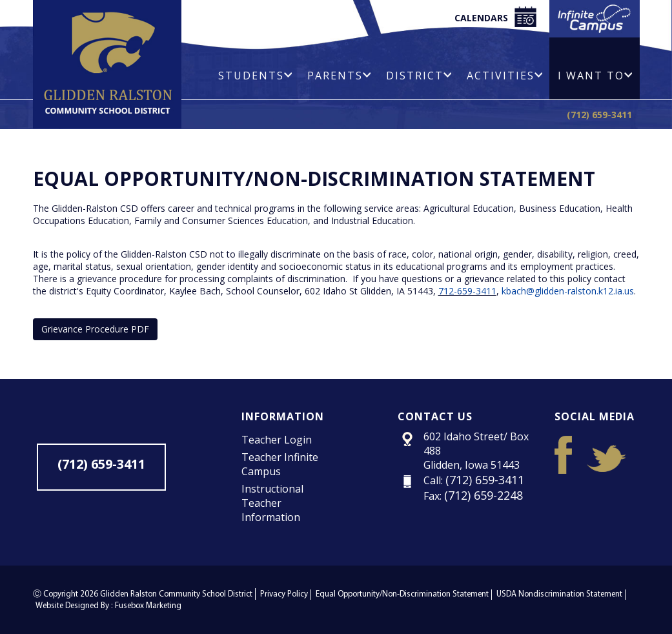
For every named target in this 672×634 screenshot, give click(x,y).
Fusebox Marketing (148, 606)
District (419, 76)
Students (255, 76)
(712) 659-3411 (599, 115)
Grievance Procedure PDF (95, 329)
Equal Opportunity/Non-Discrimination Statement (402, 594)
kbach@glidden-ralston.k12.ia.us (568, 291)
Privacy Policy (284, 594)
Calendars (495, 17)
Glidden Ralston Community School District (176, 594)
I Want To (595, 76)
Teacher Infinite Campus (280, 464)
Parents (339, 76)
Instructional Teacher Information (272, 503)
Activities (504, 76)
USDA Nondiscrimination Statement (559, 594)
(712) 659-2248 (484, 495)
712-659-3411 (467, 291)
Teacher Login (277, 440)
